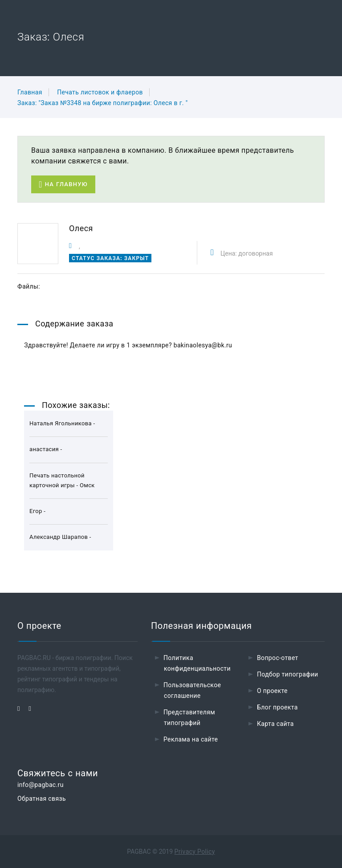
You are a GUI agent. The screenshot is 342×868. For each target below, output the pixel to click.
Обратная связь (42, 799)
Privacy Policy (195, 852)
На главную (63, 185)
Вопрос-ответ (278, 658)
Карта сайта (275, 724)
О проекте (272, 691)
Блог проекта (277, 707)
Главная (30, 92)
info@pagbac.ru (41, 785)
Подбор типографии (288, 674)
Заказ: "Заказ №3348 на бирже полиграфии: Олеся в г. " (103, 103)
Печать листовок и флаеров (100, 92)
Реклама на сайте (191, 739)
